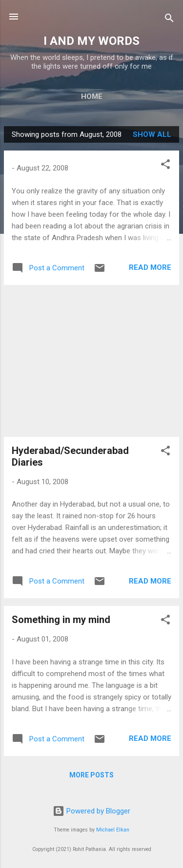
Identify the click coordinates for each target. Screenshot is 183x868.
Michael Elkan (113, 830)
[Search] (169, 20)
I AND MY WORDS (91, 41)
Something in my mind (61, 620)
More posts (91, 775)
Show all (152, 134)
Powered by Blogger (91, 811)
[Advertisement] (91, 361)
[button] (165, 166)
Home (92, 96)
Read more (150, 267)
